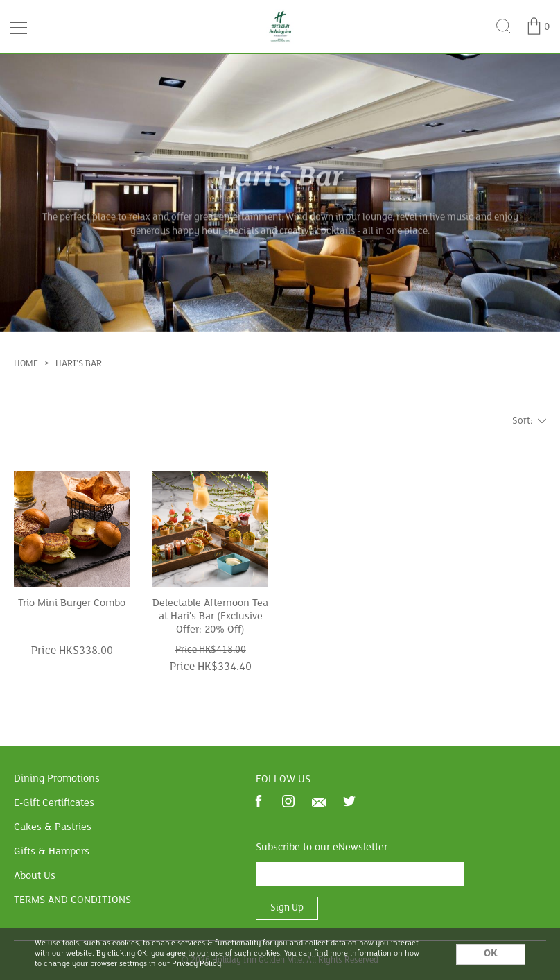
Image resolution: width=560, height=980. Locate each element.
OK (491, 954)
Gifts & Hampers (52, 852)
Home (26, 364)
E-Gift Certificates (54, 803)
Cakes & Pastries (53, 827)
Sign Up (287, 908)
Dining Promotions (57, 779)
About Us (35, 876)
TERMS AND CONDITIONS (72, 900)
